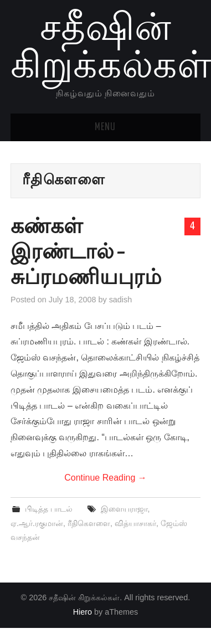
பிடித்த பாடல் (49, 509)
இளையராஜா (124, 509)
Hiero (83, 612)
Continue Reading (105, 478)
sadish (121, 300)
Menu (105, 127)
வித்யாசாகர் (135, 523)
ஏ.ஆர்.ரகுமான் (37, 523)
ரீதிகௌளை (89, 523)
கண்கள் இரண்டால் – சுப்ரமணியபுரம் (86, 253)
